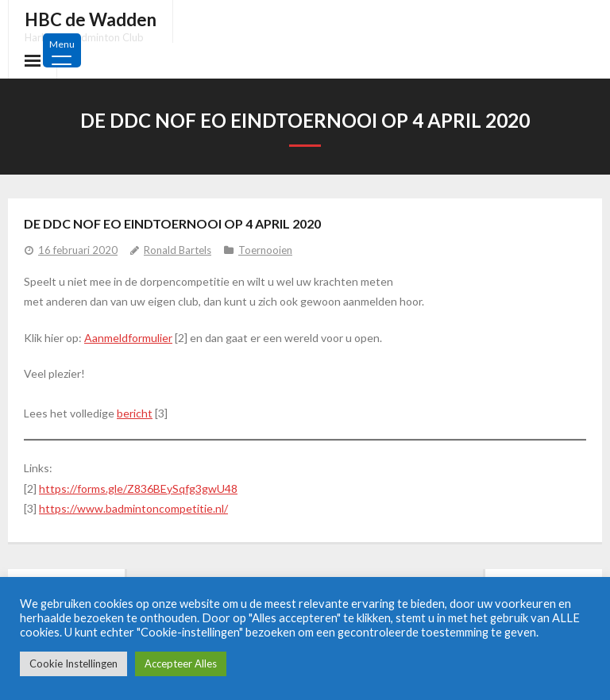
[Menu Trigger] (62, 50)
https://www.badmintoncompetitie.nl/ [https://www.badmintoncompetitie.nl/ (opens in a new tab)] (133, 508)
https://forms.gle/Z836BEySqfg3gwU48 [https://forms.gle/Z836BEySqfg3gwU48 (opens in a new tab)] (138, 488)
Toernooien (265, 250)
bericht (135, 413)
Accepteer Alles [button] (181, 663)
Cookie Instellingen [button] (73, 663)
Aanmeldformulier (128, 338)
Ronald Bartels (178, 250)
